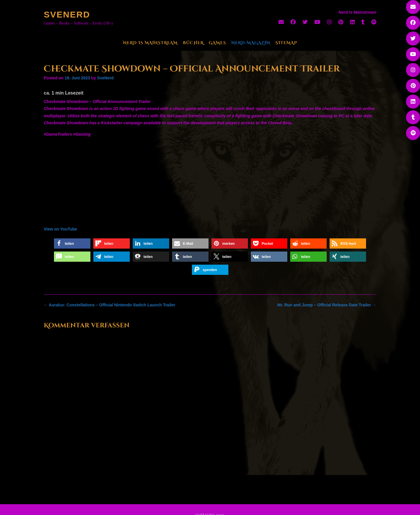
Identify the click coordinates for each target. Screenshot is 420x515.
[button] (72, 243)
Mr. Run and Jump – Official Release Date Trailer (327, 305)
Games (217, 43)
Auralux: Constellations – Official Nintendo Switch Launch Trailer (110, 305)
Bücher (193, 43)
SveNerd (67, 14)
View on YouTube (60, 229)
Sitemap (286, 43)
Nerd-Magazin (251, 43)
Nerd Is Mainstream (150, 43)
